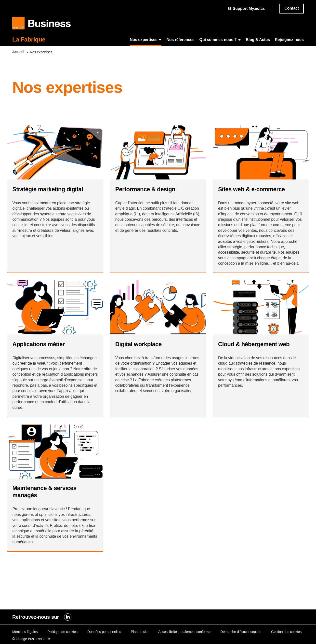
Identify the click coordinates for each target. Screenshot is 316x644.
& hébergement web (256, 369)
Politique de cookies (62, 632)
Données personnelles (104, 632)
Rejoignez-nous (289, 40)
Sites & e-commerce (254, 194)
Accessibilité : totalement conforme (184, 632)
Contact (292, 8)
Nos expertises (146, 40)
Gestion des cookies (286, 632)
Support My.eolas (246, 8)
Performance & (148, 194)
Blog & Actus (258, 40)
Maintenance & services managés (47, 526)
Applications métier (41, 369)
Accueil (18, 52)
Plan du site (140, 632)
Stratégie (50, 194)
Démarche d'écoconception (241, 632)
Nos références (180, 40)
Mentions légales (25, 632)
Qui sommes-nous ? (220, 40)
